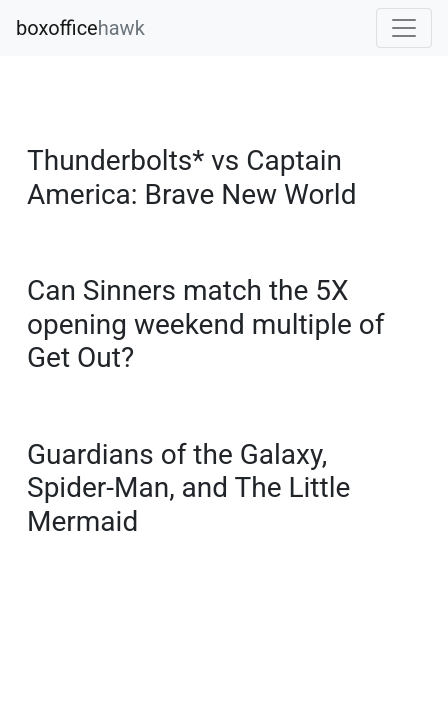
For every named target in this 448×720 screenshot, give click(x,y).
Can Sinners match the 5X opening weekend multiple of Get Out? (205, 324)
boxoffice (80, 28)
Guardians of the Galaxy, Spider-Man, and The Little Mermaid (188, 488)
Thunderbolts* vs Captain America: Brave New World (191, 177)
